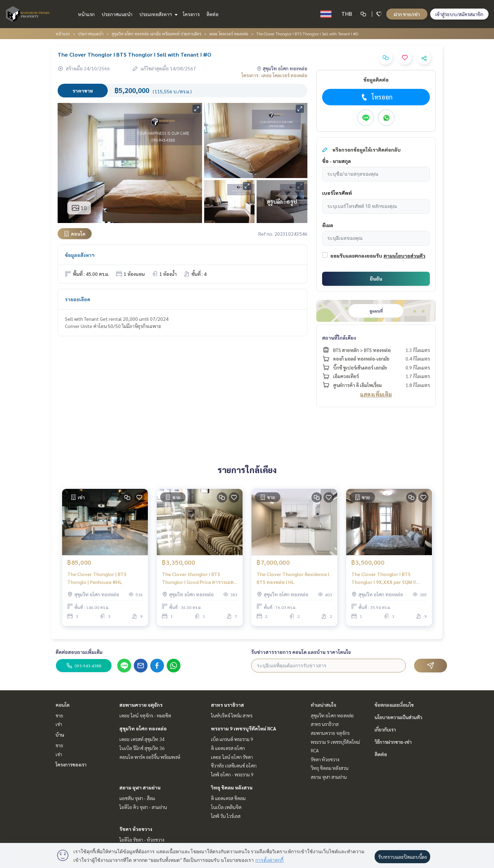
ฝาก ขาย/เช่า (407, 14)
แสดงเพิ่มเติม (376, 394)
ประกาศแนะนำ (117, 14)
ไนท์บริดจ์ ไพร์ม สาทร (232, 715)
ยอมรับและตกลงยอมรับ (356, 256)
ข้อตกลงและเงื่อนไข (394, 705)
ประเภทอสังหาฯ (158, 14)
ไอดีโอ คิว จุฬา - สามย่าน (143, 807)
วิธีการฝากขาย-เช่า (393, 742)
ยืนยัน (376, 279)
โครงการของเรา (71, 764)
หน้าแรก (86, 14)
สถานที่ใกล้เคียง (339, 338)
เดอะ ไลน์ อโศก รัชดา (232, 757)
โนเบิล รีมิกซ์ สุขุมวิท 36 (142, 748)
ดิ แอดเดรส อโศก (228, 748)
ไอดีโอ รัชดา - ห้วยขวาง (142, 840)
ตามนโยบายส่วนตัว (404, 256)
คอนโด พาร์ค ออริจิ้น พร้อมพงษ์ (150, 757)
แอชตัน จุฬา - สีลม (137, 798)
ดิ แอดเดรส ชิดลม (228, 798)
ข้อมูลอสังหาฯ (80, 255)
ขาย (59, 715)
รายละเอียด (78, 299)
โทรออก (376, 97)
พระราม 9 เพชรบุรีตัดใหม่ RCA (244, 728)
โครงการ (191, 14)
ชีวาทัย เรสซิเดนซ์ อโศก (234, 765)
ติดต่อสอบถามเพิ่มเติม (79, 652)
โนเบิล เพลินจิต (226, 807)
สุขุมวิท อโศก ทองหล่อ (143, 728)
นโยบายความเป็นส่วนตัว (398, 717)
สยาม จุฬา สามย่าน (140, 787)
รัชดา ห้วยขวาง (136, 829)
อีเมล (328, 225)
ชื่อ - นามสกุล (337, 161)
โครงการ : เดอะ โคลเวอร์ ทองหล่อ (274, 75)
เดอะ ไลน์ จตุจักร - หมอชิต (145, 715)
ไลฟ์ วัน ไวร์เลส (226, 816)
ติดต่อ (213, 14)
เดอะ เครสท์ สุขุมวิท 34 (142, 739)
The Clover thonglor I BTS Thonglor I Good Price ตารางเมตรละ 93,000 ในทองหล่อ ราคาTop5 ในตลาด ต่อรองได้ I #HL (199, 578)
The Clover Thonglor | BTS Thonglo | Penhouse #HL (97, 578)
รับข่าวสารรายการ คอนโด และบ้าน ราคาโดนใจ (301, 652)
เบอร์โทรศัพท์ (337, 193)
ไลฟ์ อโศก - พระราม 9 (232, 774)
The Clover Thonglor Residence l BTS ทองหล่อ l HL (293, 578)
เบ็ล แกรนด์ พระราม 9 (232, 739)
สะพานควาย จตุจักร (141, 705)
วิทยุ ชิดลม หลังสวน (232, 787)
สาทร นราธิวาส (227, 705)
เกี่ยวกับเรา (385, 729)
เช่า (59, 724)
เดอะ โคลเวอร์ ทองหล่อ (229, 34)
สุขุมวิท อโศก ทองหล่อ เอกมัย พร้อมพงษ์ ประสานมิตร (156, 34)
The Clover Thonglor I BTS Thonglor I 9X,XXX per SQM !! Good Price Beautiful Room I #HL (388, 578)
